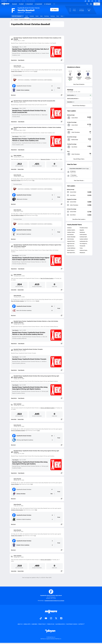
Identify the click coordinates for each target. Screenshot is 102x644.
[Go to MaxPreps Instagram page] (51, 618)
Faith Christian (71, 239)
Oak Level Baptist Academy (17, 215)
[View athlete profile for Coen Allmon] (79, 144)
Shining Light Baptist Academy (48, 408)
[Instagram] (92, 1)
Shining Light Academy (46, 560)
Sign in (97, 4)
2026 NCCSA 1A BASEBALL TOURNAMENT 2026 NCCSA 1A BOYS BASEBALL (33, 80)
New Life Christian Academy (47, 278)
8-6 (36, 510)
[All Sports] (54, 4)
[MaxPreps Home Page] (12, 20)
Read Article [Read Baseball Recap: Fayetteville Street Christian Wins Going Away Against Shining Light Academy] (14, 473)
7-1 (37, 215)
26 (52, 306)
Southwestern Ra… (84, 241)
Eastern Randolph (71, 237)
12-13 (36, 71)
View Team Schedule (79, 84)
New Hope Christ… (71, 253)
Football (21, 4)
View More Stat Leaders (79, 219)
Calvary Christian (15, 484)
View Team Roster (79, 180)
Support (81, 624)
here (88, 169)
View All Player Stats (79, 159)
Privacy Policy (42, 624)
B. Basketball (29, 4)
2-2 (35, 536)
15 (52, 310)
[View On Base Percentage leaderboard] (85, 212)
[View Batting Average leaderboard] (85, 192)
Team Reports (15, 47)
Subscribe (34, 624)
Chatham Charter (71, 232)
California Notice (60, 624)
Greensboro (70, 102)
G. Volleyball (48, 4)
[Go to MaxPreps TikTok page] (41, 618)
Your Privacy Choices (72, 624)
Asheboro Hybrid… (71, 230)
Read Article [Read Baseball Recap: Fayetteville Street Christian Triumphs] (14, 370)
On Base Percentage (72, 209)
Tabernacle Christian (45, 159)
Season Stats (21, 169)
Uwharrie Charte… (84, 250)
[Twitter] (96, 1)
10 (52, 436)
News (58, 16)
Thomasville (82, 246)
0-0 (32, 484)
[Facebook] (99, 1)
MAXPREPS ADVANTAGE (14, 1)
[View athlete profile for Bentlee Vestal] (79, 137)
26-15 (38, 301)
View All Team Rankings (79, 105)
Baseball (15, 4)
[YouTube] (89, 1)
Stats (41, 16)
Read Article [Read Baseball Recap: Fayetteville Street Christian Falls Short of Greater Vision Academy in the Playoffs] (14, 60)
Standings (47, 16)
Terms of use (51, 624)
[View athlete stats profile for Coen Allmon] (73, 195)
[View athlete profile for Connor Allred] (79, 115)
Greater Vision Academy (17, 71)
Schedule (32, 16)
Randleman (82, 232)
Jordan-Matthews (71, 248)
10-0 (38, 430)
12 (52, 86)
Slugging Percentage (72, 199)
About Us (20, 624)
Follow (54, 10)
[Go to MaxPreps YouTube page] (46, 618)
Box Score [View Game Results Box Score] (13, 95)
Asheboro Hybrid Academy (17, 510)
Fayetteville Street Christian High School (51, 593)
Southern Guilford (84, 239)
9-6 (33, 180)
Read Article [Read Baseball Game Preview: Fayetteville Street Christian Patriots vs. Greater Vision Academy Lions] (14, 150)
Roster (37, 16)
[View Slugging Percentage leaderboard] (85, 202)
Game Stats (14, 169)
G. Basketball (38, 4)
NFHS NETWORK (31, 1)
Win (52, 494)
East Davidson (70, 234)
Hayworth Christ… (71, 241)
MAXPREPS (4, 1)
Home (27, 16)
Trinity (81, 248)
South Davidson (83, 234)
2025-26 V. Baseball (17, 16)
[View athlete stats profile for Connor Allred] (73, 192)
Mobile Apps (27, 624)
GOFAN (24, 1)
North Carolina (70, 95)
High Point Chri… (71, 246)
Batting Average (71, 189)
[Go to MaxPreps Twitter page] (56, 618)
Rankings (53, 16)
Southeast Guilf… (84, 237)
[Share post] (62, 60)
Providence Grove (84, 228)
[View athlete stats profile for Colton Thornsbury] (73, 205)
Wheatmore (82, 253)
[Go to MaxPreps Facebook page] (61, 618)
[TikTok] (85, 1)
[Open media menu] (91, 4)
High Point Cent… (71, 244)
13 (52, 90)
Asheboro (69, 228)
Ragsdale (82, 230)
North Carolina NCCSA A (73, 99)
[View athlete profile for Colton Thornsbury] (79, 130)
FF (52, 489)
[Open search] (87, 4)
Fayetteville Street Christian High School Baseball (41, 20)
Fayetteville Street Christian (25, 20)
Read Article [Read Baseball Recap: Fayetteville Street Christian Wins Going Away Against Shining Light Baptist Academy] (14, 398)
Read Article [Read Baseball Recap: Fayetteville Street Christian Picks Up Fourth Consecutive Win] (14, 122)
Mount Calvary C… (71, 250)
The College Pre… (84, 244)
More (62, 16)
